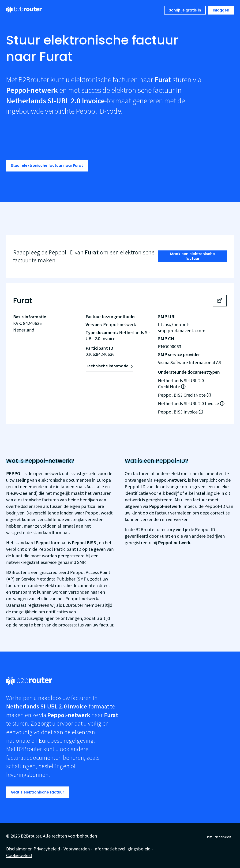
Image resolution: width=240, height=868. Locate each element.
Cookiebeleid (19, 855)
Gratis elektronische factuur (37, 792)
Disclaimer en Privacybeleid (33, 849)
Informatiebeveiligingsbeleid (122, 849)
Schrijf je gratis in (185, 10)
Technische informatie (107, 366)
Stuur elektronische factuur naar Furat (47, 166)
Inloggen (221, 10)
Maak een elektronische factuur (193, 256)
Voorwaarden (77, 849)
